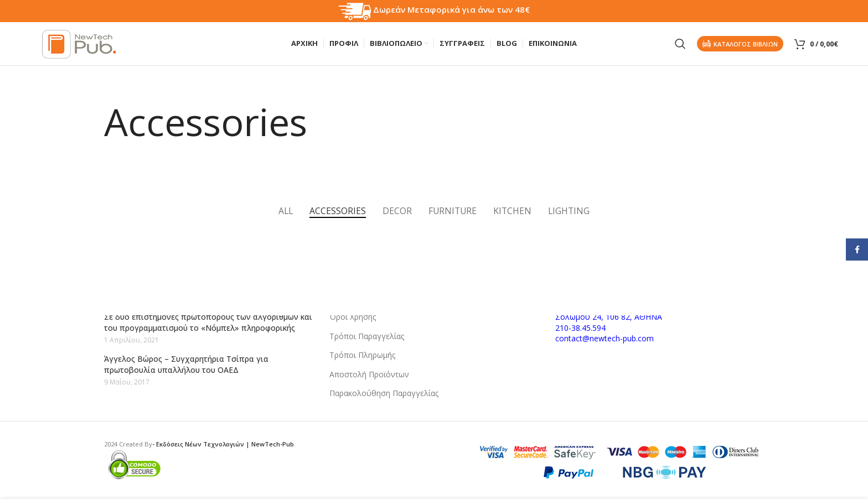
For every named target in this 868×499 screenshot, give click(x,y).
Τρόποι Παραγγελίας (367, 336)
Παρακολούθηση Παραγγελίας (384, 393)
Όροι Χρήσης (353, 317)
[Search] (680, 44)
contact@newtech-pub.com (604, 338)
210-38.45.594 (580, 328)
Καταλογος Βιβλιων (740, 44)
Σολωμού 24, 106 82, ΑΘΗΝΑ (609, 317)
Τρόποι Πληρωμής (362, 355)
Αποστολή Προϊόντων (369, 374)
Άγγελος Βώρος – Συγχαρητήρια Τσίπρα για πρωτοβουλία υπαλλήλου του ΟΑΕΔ (186, 364)
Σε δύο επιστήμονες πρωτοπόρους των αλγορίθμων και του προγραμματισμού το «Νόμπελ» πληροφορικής (208, 322)
